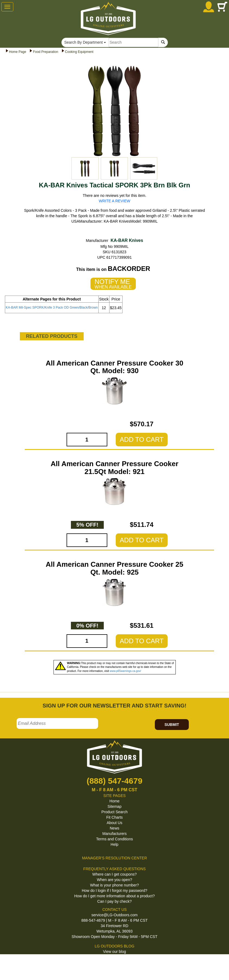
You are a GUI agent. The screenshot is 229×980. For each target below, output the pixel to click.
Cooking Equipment (79, 52)
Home (114, 801)
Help (114, 844)
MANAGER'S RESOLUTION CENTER (114, 858)
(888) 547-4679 (114, 781)
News (114, 828)
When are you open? (115, 880)
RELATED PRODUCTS (52, 336)
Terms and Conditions (114, 839)
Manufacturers (114, 834)
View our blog (114, 952)
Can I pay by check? (114, 901)
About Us (115, 823)
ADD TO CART (142, 439)
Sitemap (114, 806)
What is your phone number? (115, 885)
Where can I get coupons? (114, 874)
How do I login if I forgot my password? (114, 891)
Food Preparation (46, 52)
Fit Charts (114, 817)
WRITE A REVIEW (115, 201)
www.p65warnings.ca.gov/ (126, 671)
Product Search (114, 812)
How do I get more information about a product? (114, 896)
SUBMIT (172, 725)
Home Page (18, 52)
